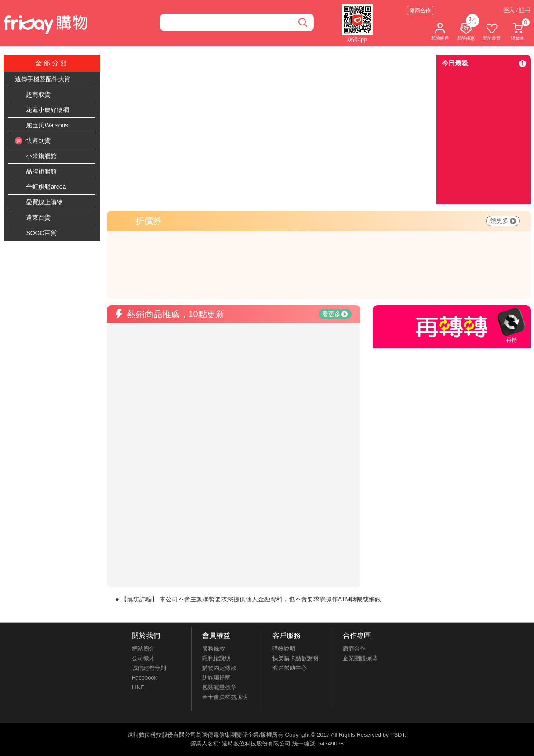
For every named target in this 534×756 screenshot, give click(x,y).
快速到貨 (33, 141)
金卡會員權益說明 (225, 697)
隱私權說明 (216, 658)
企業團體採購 (360, 658)
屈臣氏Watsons (42, 126)
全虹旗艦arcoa (41, 187)
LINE (138, 687)
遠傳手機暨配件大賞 (43, 79)
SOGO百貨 (36, 233)
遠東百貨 (33, 218)
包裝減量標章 (219, 687)
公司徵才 (143, 658)
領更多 (503, 221)
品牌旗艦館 (36, 172)
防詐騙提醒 (216, 678)
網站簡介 (143, 649)
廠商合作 (420, 11)
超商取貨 (33, 95)
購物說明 (284, 649)
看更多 (335, 314)
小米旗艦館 (36, 156)
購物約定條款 (219, 668)
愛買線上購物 (39, 203)
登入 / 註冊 (517, 10)
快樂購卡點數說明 (295, 658)
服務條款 (214, 649)
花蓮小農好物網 (42, 110)
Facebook (144, 678)
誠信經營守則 (149, 668)
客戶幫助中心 (290, 668)
